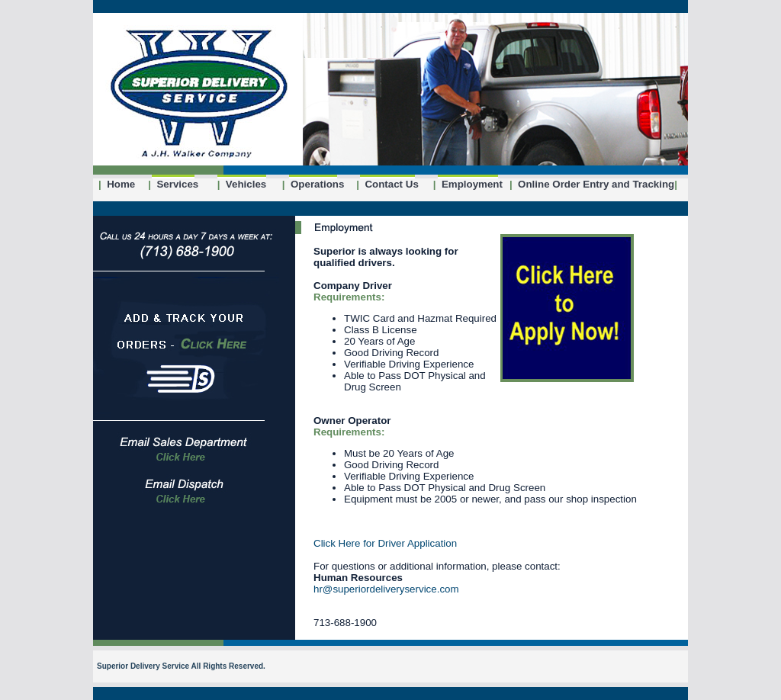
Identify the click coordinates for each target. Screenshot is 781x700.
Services (173, 184)
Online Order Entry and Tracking (592, 184)
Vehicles (242, 184)
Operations (313, 184)
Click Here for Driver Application (385, 543)
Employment (468, 184)
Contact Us (387, 184)
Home (117, 184)
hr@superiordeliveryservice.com (386, 589)
